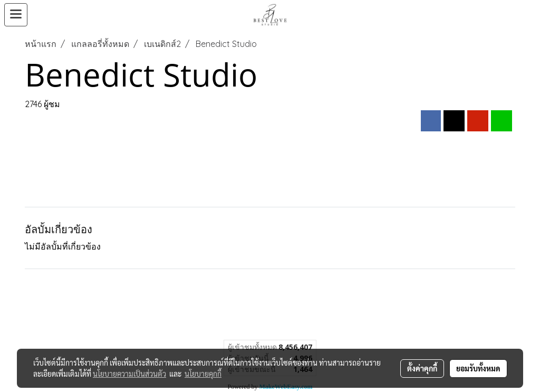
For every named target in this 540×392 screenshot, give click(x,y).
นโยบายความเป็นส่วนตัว (129, 374)
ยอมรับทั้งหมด (478, 368)
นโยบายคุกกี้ (203, 374)
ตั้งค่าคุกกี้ (422, 368)
